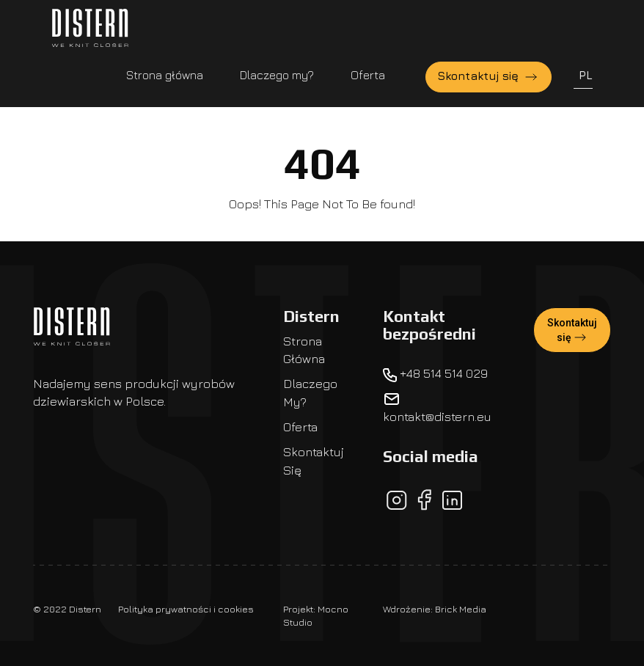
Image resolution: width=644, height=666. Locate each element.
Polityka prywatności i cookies (186, 609)
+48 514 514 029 (435, 373)
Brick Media (461, 609)
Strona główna (165, 75)
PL (586, 75)
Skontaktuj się (489, 77)
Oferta (368, 75)
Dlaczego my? (277, 75)
